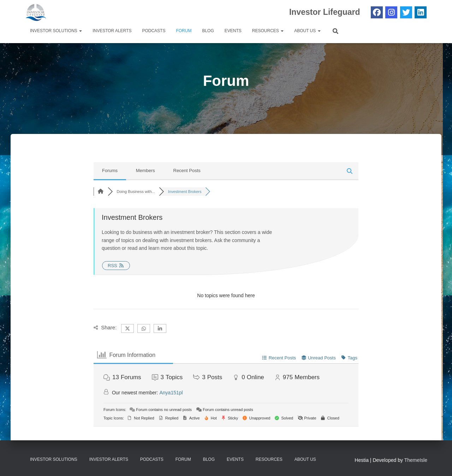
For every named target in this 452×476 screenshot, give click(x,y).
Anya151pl (171, 393)
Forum (184, 31)
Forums (110, 171)
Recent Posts (187, 171)
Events (233, 31)
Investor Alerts (112, 31)
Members (145, 171)
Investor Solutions (56, 31)
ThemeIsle (416, 460)
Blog (208, 31)
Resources (268, 31)
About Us (307, 31)
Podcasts (154, 31)
